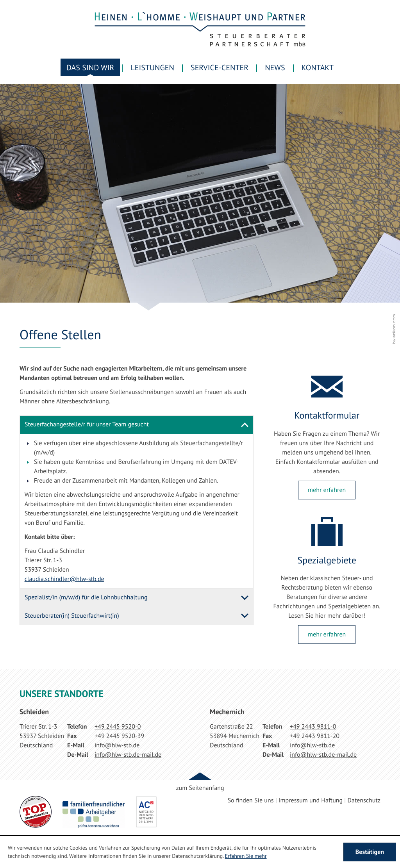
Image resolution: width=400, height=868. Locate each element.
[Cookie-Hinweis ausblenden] (370, 852)
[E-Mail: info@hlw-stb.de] (117, 745)
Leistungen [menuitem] (152, 68)
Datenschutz (364, 800)
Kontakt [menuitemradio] (318, 68)
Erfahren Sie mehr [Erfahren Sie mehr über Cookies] (246, 856)
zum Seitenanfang (200, 788)
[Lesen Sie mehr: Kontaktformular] (327, 490)
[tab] (137, 425)
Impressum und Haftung (311, 800)
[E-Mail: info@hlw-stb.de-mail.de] (128, 755)
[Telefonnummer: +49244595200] (118, 727)
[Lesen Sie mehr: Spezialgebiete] (327, 635)
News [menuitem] (275, 68)
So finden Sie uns (251, 800)
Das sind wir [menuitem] (90, 68)
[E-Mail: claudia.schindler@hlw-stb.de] (64, 579)
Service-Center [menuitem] (220, 68)
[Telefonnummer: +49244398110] (313, 727)
